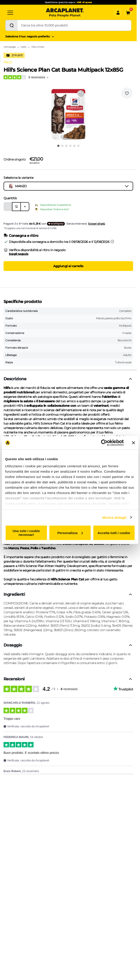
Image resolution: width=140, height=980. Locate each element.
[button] (68, 114)
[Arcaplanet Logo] (65, 13)
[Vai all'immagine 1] (58, 146)
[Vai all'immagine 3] (66, 146)
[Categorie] (10, 13)
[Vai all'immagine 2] (62, 146)
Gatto (23, 47)
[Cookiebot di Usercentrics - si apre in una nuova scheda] (104, 443)
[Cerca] (12, 25)
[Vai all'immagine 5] (74, 146)
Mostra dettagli (114, 517)
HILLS (8, 62)
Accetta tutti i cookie (114, 533)
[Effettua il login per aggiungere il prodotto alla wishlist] (127, 93)
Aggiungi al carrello (68, 266)
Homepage (10, 47)
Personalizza (70, 533)
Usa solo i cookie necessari (26, 533)
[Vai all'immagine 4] (70, 146)
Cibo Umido (38, 47)
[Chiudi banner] (133, 443)
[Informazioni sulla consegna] (112, 242)
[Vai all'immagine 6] (78, 146)
